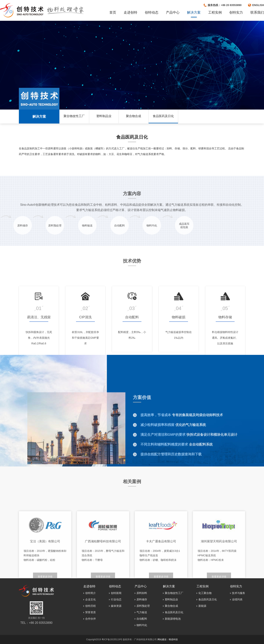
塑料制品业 (104, 116)
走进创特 (130, 12)
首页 (113, 12)
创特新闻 (116, 593)
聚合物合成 (134, 116)
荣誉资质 (91, 612)
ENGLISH (258, 5)
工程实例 (215, 12)
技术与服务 (239, 593)
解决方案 (194, 12)
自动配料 (142, 619)
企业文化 (91, 599)
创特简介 (91, 593)
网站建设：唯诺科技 (168, 639)
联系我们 (257, 12)
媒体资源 (116, 606)
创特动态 (152, 12)
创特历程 (91, 606)
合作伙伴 (91, 619)
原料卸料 (142, 593)
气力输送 (142, 612)
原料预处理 (143, 606)
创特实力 (236, 12)
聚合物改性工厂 (74, 116)
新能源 (202, 606)
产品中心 (173, 12)
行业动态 (116, 599)
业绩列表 (237, 599)
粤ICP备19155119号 (112, 639)
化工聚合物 (205, 593)
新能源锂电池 (173, 619)
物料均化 (142, 625)
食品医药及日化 (163, 116)
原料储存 (142, 599)
